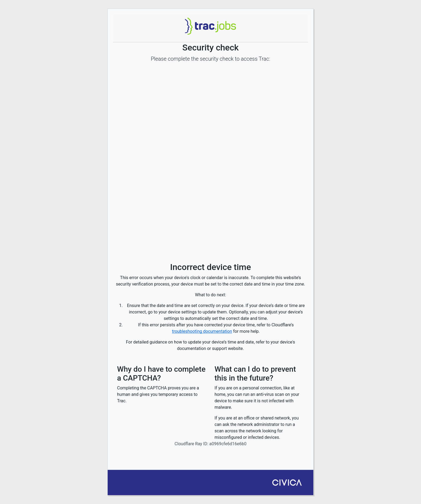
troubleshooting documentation (202, 331)
